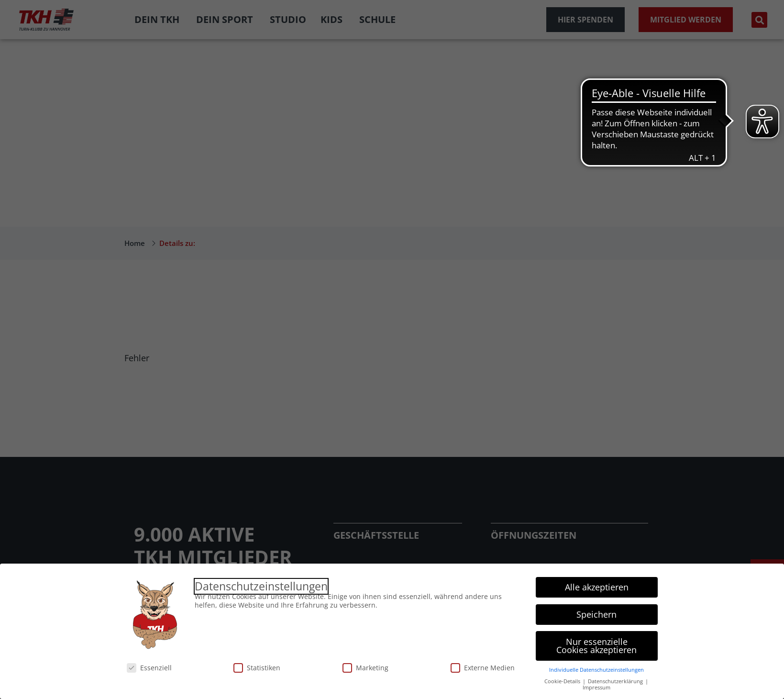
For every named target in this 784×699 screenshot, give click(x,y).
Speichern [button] (596, 614)
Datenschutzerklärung (616, 681)
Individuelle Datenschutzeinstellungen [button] (596, 670)
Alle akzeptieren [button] (597, 587)
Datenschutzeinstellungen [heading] (261, 586)
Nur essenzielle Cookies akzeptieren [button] (596, 646)
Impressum (596, 688)
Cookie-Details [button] (563, 681)
